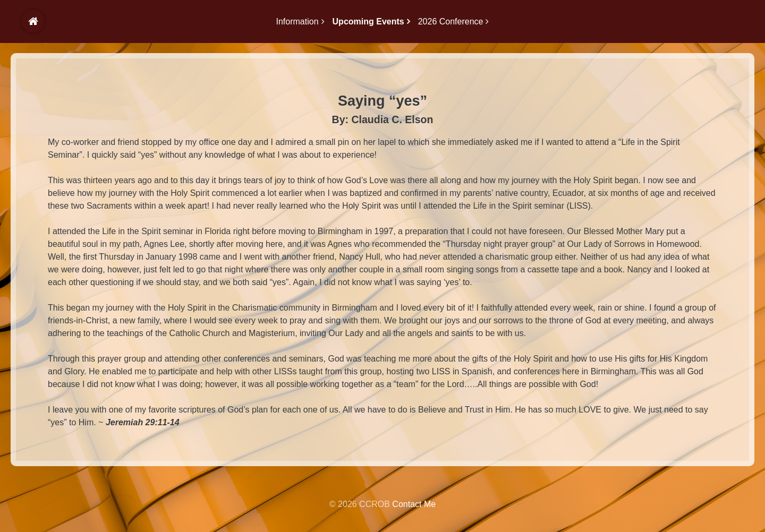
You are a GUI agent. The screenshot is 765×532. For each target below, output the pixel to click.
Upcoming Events (368, 22)
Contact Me (414, 504)
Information (297, 22)
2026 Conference (451, 22)
